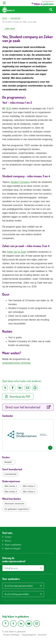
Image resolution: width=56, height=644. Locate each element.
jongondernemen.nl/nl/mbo (16, 363)
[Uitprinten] (35, 388)
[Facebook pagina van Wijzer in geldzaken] (13, 624)
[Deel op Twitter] (5, 388)
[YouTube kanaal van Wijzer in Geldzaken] (29, 624)
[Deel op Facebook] (12, 388)
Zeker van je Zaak (16, 252)
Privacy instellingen (11, 635)
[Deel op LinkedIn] (20, 388)
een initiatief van (43, 3)
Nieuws (8, 541)
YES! (8, 108)
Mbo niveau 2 (29, 486)
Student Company (20, 182)
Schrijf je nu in (11, 568)
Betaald (8, 462)
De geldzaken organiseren (17, 509)
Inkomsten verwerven (14, 504)
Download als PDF (18, 397)
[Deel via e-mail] (27, 388)
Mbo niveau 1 (11, 486)
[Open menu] (4, 3)
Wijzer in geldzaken (13, 545)
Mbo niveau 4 (29, 492)
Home (5, 18)
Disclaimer (42, 635)
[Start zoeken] (51, 10)
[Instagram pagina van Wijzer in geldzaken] (37, 624)
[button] (10, 28)
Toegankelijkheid (29, 635)
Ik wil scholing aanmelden (17, 594)
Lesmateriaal (15, 18)
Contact (8, 537)
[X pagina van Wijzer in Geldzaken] (6, 624)
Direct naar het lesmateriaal (28, 407)
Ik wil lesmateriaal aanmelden (19, 586)
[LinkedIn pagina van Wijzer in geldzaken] (21, 624)
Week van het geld (12, 548)
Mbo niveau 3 (11, 492)
